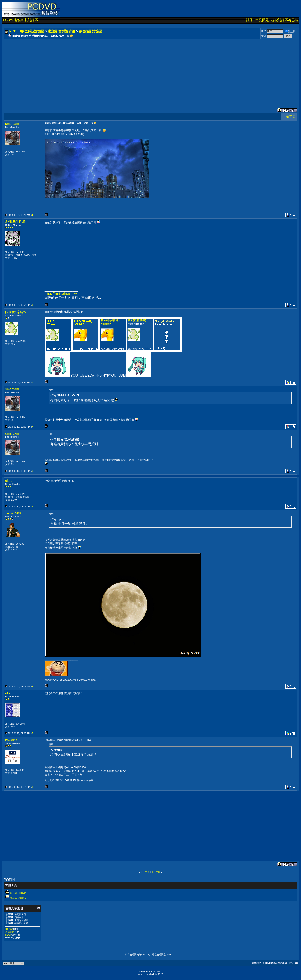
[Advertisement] (130, 70)
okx (8, 693)
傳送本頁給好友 (18, 898)
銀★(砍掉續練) (16, 312)
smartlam (12, 124)
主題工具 (289, 117)
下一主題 (156, 872)
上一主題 (145, 872)
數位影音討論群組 (62, 31)
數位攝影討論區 (91, 31)
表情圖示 (10, 932)
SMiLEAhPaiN (16, 222)
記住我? (291, 32)
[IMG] (8, 935)
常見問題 (262, 20)
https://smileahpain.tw (61, 294)
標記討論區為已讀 (285, 20)
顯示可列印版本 (18, 893)
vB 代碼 (9, 929)
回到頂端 (293, 963)
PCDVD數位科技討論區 (20, 20)
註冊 (250, 20)
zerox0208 (13, 513)
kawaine (11, 740)
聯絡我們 (256, 963)
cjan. (9, 481)
